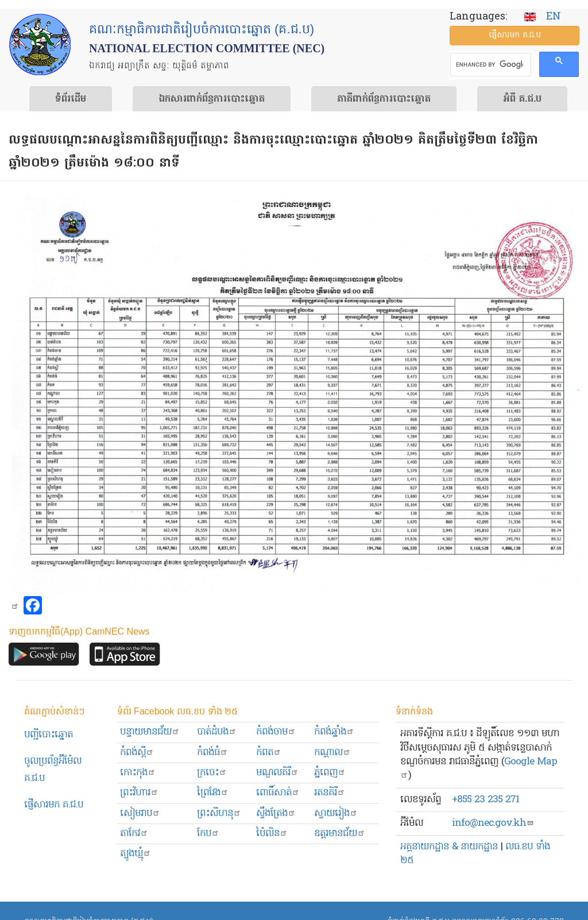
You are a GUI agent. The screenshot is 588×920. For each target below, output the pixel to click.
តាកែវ (134, 834)
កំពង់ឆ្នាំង (334, 732)
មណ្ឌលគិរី (277, 773)
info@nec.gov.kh (493, 823)
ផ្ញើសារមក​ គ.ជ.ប (54, 805)
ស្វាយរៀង (336, 813)
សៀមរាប (140, 813)
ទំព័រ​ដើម (71, 99)
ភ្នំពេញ (330, 773)
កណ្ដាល (332, 753)
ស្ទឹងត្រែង (276, 813)
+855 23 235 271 (486, 800)
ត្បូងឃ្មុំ (136, 854)
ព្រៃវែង (213, 793)
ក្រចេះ (212, 773)
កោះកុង (138, 773)
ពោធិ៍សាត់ (278, 793)
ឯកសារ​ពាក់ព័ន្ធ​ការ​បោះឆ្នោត (212, 99)
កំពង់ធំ (212, 753)
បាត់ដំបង (217, 732)
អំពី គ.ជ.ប (522, 99)
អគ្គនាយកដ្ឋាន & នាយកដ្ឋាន (449, 847)
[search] (490, 65)
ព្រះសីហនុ (219, 813)
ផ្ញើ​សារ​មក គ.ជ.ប (515, 35)
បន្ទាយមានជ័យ (150, 732)
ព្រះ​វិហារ (139, 793)
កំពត (269, 753)
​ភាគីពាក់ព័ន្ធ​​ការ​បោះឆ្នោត (384, 99)
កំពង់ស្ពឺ (137, 753)
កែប (208, 834)
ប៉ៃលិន (272, 834)
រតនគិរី (330, 793)
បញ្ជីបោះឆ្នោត (49, 735)
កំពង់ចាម (276, 732)
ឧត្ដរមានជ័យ (340, 834)
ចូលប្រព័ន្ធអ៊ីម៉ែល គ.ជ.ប (53, 770)
